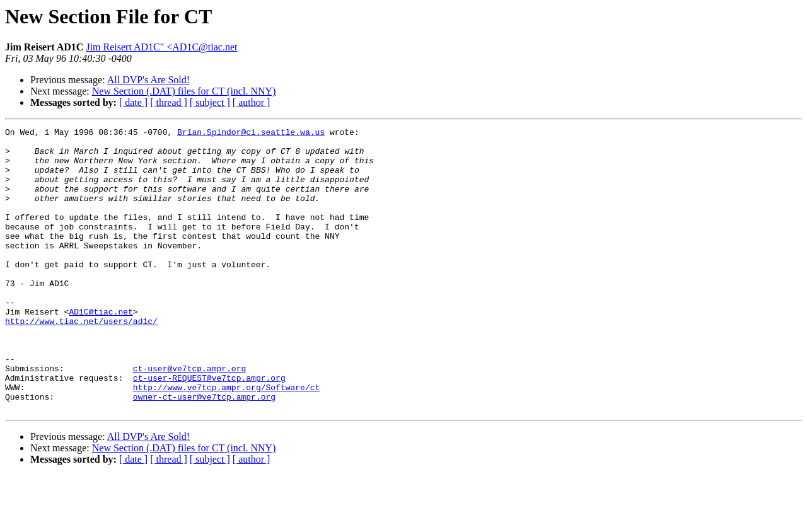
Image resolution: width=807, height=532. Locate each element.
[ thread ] (169, 102)
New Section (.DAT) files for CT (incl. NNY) (184, 91)
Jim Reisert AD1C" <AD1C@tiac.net (161, 47)
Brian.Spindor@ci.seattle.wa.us (251, 134)
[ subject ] (210, 102)
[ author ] (252, 102)
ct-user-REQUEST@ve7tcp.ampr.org (209, 429)
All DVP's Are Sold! (148, 80)
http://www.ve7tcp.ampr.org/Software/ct (226, 440)
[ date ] (133, 102)
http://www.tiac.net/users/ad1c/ (81, 361)
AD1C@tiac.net (101, 349)
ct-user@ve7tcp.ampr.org (189, 417)
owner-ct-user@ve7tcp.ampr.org (204, 451)
